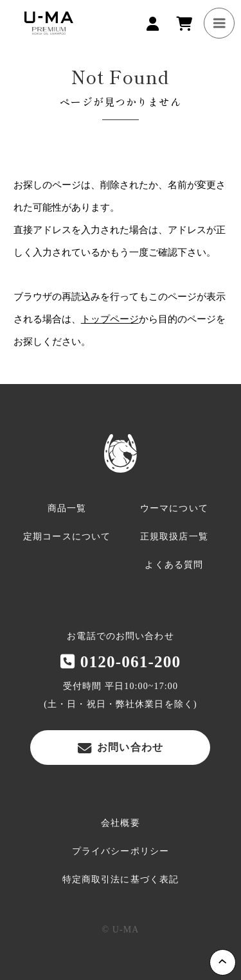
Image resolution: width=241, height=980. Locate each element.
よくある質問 (174, 565)
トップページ (110, 319)
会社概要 (120, 823)
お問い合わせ (121, 748)
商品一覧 (67, 508)
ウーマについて (174, 508)
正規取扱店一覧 (174, 537)
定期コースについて (67, 537)
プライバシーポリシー (121, 851)
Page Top (223, 962)
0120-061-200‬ (121, 661)
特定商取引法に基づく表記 (121, 879)
